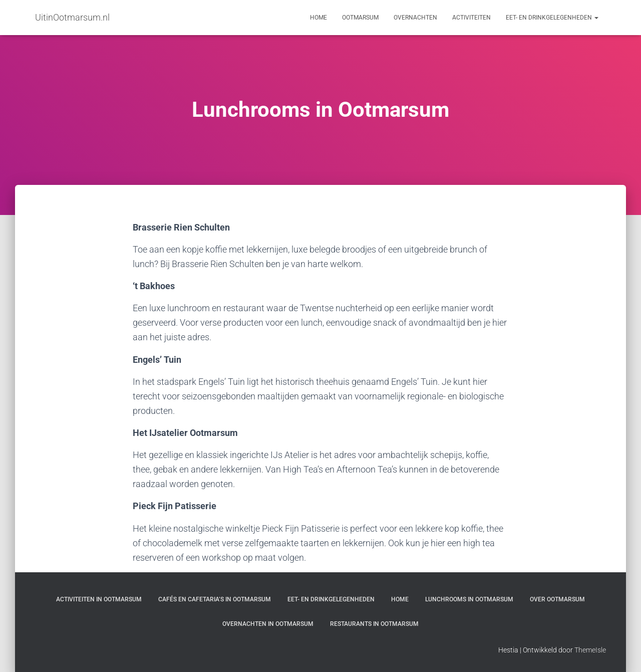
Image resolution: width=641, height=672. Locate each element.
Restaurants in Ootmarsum (374, 624)
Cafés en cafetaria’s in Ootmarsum (215, 599)
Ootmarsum (360, 18)
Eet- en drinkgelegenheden (552, 18)
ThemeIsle (590, 650)
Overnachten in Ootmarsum (268, 624)
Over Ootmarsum (557, 599)
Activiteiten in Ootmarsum (99, 599)
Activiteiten (471, 18)
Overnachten (415, 18)
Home (318, 18)
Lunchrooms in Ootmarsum (469, 599)
